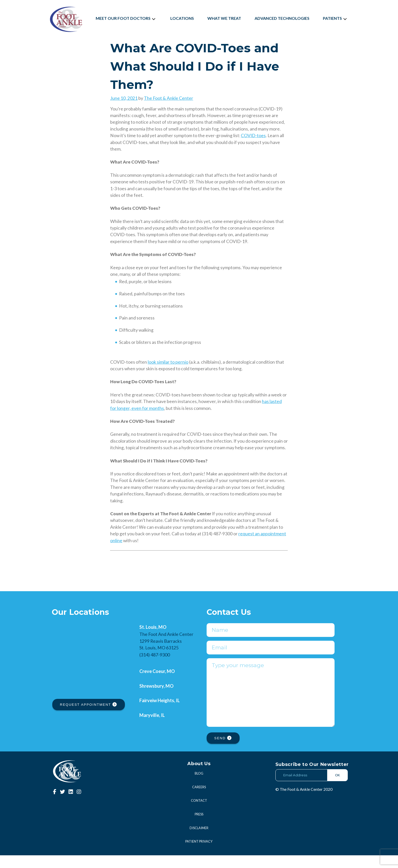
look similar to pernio (168, 362)
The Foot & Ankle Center (169, 98)
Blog (199, 786)
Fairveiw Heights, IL (160, 700)
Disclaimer (199, 841)
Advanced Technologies (282, 18)
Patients (336, 18)
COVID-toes (253, 135)
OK (337, 788)
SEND (223, 751)
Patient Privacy (199, 854)
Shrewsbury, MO (156, 686)
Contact (199, 813)
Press (199, 827)
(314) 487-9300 (155, 655)
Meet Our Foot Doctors (126, 18)
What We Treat (224, 18)
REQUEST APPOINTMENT (89, 705)
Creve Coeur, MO (157, 671)
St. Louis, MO (153, 627)
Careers (199, 800)
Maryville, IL (152, 715)
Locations (182, 18)
